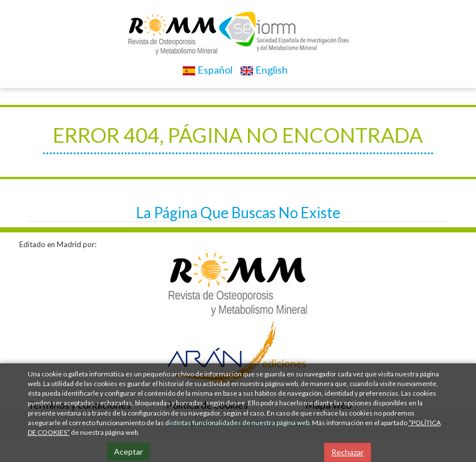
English (264, 70)
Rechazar (347, 452)
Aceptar (129, 452)
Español (207, 70)
